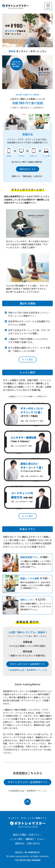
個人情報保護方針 (32, 852)
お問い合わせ (33, 843)
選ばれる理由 (20, 835)
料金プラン (34, 835)
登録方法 (20, 843)
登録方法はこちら (28, 169)
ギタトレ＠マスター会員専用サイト (28, 664)
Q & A (40, 839)
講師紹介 (30, 839)
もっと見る (27, 359)
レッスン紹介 (16, 839)
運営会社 (19, 852)
